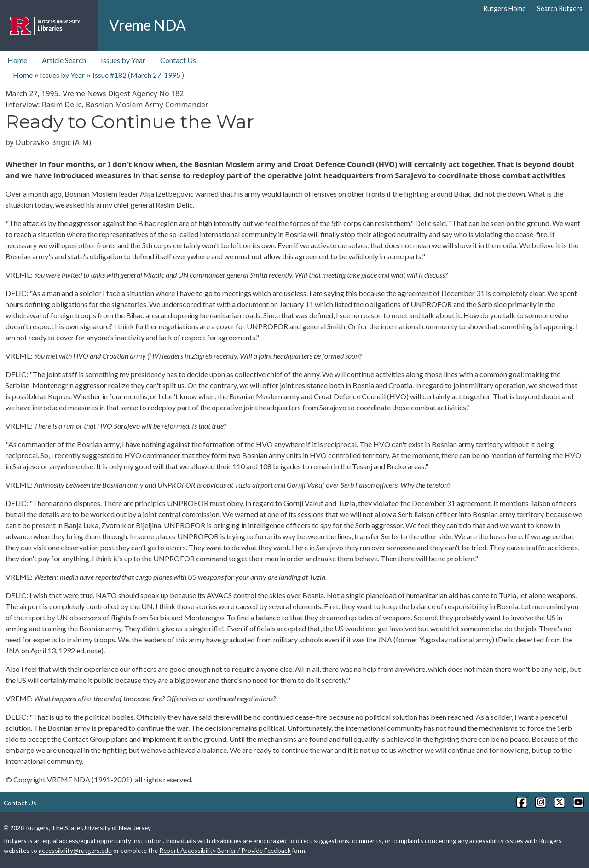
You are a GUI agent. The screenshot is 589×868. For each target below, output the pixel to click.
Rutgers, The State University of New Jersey (88, 828)
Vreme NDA (147, 25)
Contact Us (178, 60)
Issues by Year (123, 60)
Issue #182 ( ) (138, 75)
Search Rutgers (560, 9)
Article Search (64, 60)
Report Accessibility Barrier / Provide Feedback (225, 850)
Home (17, 60)
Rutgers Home (505, 9)
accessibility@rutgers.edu (75, 850)
